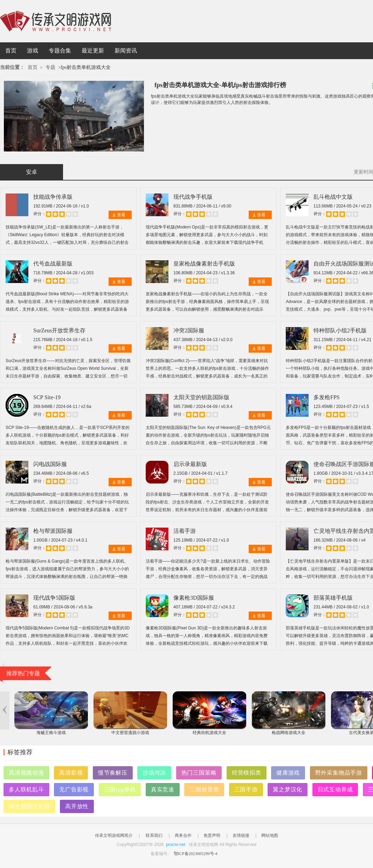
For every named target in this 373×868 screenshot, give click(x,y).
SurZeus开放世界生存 (59, 330)
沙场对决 (154, 773)
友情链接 (241, 835)
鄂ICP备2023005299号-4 (196, 854)
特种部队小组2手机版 (340, 330)
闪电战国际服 (50, 464)
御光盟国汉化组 (29, 806)
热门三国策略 (199, 773)
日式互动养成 (335, 789)
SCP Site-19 (47, 397)
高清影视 (71, 773)
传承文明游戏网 (56, 21)
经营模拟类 (247, 773)
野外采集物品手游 (339, 773)
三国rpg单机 (120, 789)
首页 (11, 51)
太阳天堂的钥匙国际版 (201, 397)
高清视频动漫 (26, 773)
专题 (50, 67)
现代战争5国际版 (54, 598)
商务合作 (183, 835)
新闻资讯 (126, 51)
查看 (121, 215)
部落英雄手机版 (333, 598)
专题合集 (60, 51)
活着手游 (185, 531)
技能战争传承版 (53, 197)
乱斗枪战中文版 (333, 197)
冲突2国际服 (189, 330)
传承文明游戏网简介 (114, 835)
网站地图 (270, 835)
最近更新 (93, 51)
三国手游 (246, 789)
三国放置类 (204, 789)
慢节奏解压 (113, 773)
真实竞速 (163, 789)
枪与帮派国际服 (53, 531)
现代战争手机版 (193, 197)
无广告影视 (74, 789)
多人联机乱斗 (26, 789)
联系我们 (154, 835)
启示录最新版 (190, 464)
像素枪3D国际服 (194, 598)
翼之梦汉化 (288, 789)
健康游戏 (288, 773)
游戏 (33, 51)
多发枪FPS (327, 397)
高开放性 (77, 806)
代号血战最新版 (53, 264)
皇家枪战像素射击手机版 (204, 264)
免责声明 (212, 835)
